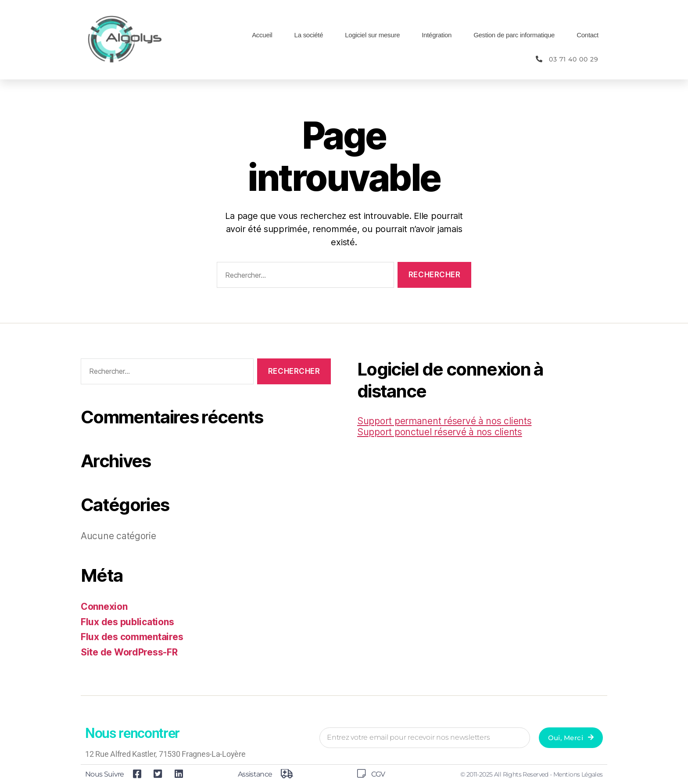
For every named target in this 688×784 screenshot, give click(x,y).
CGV (378, 774)
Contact (588, 35)
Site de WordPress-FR (129, 652)
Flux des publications (127, 622)
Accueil (262, 35)
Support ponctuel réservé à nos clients (440, 432)
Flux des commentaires (132, 637)
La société (309, 35)
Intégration (437, 35)
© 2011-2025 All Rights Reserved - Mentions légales (532, 774)
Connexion (104, 607)
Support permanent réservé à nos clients (444, 421)
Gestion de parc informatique (514, 35)
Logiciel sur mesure (372, 35)
